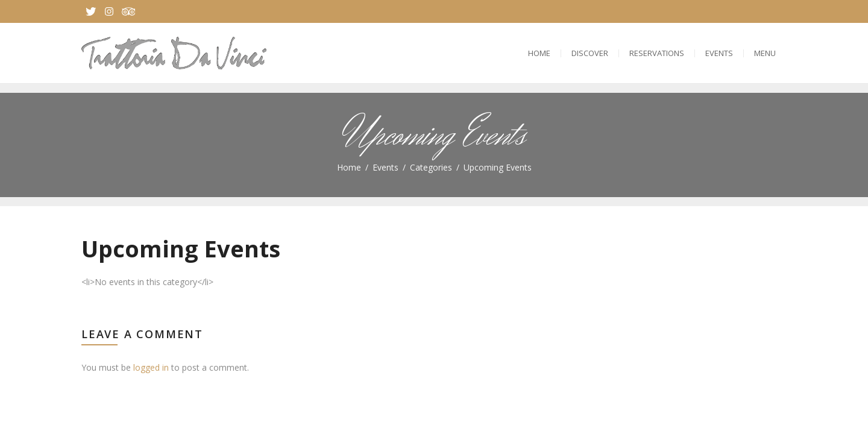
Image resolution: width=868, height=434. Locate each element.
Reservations (657, 53)
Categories (431, 167)
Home (539, 53)
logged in (151, 367)
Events (719, 53)
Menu (765, 53)
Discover (590, 53)
